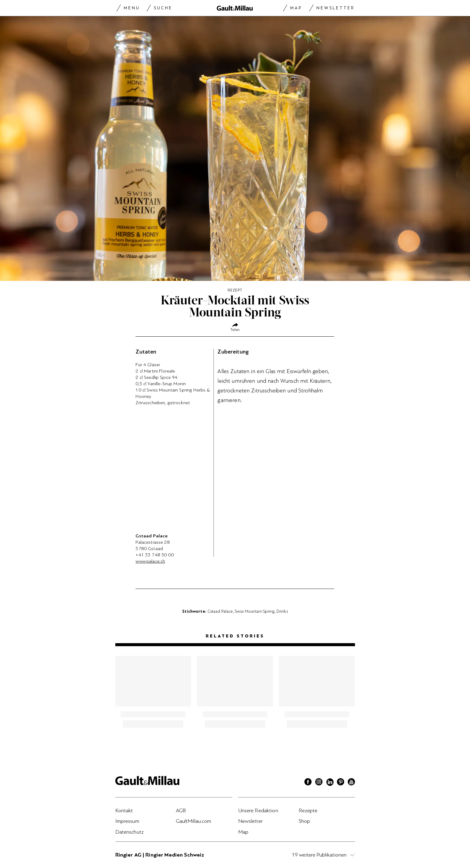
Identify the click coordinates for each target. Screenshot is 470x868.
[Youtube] (351, 783)
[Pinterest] (341, 783)
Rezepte (308, 810)
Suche (163, 8)
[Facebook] (308, 783)
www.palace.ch (150, 561)
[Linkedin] (330, 783)
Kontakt (124, 810)
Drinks (282, 611)
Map (296, 8)
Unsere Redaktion (258, 810)
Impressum (127, 821)
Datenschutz (130, 832)
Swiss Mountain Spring (255, 611)
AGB (181, 810)
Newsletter (336, 8)
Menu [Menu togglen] (132, 8)
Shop (305, 821)
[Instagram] (319, 783)
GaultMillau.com (194, 821)
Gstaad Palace (220, 611)
